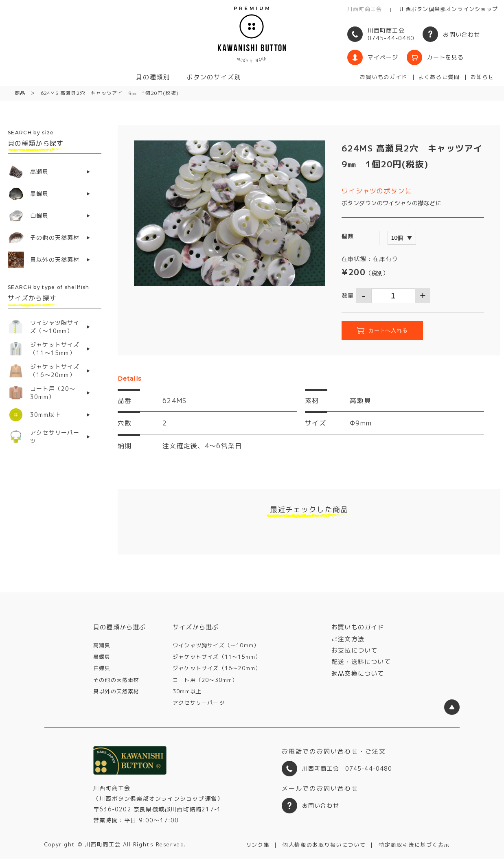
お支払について (354, 650)
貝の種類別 (153, 77)
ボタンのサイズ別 (214, 77)
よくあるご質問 (439, 77)
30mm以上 (187, 691)
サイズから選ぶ (196, 627)
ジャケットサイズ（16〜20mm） (217, 668)
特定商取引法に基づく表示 (414, 845)
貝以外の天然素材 (116, 691)
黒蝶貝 (102, 657)
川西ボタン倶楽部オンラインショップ (449, 9)
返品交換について (358, 674)
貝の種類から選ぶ (120, 627)
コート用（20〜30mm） (205, 680)
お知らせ (482, 77)
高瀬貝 (102, 645)
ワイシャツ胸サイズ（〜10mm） (216, 645)
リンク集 (258, 845)
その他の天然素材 (116, 680)
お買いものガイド (383, 77)
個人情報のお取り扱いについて (324, 845)
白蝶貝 (102, 668)
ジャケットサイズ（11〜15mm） (217, 657)
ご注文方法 (348, 639)
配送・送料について (361, 662)
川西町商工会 (365, 9)
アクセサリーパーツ (199, 703)
